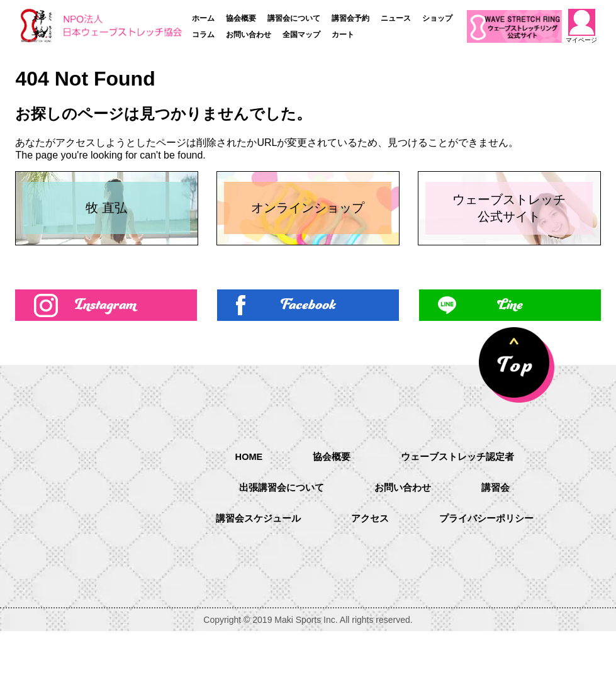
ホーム (203, 18)
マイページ (581, 26)
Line (510, 365)
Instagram (106, 365)
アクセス (369, 582)
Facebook (308, 365)
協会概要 (241, 18)
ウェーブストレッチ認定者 (460, 518)
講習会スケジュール (254, 582)
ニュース (396, 18)
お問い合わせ (249, 35)
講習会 (500, 550)
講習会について (294, 18)
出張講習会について (279, 550)
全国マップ (301, 35)
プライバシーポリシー (490, 582)
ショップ (437, 18)
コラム (203, 35)
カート (343, 35)
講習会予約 (350, 18)
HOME (244, 518)
